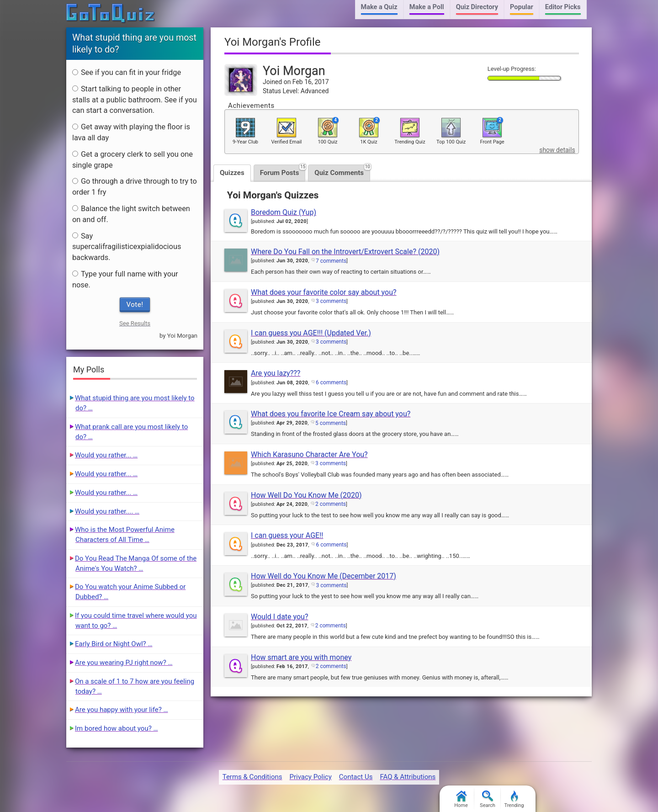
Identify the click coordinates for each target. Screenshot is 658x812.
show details (557, 150)
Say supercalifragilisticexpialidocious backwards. (127, 247)
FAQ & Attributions (408, 777)
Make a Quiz (379, 7)
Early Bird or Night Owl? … (114, 644)
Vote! (135, 304)
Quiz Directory (477, 7)
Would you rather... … (106, 455)
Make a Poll (427, 7)
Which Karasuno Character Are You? (309, 454)
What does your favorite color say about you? (324, 292)
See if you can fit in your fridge (127, 72)
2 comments (331, 504)
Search (488, 799)
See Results (135, 323)
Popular (522, 7)
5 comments (331, 423)
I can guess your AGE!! (287, 535)
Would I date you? (279, 617)
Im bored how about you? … (117, 728)
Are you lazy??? (276, 373)
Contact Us (356, 777)
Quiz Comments (342, 171)
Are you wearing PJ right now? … (124, 663)
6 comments (331, 382)
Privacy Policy (310, 777)
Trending (514, 799)
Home (461, 799)
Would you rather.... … (107, 511)
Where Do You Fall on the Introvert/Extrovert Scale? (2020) (345, 252)
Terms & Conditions (252, 777)
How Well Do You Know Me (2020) (306, 495)
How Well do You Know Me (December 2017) (324, 576)
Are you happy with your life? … (122, 710)
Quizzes (232, 173)
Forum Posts (283, 171)
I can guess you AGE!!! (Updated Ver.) (311, 333)
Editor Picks (563, 7)
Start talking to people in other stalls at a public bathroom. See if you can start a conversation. (135, 100)
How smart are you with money (301, 657)
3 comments (331, 301)
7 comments (331, 261)
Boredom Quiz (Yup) (284, 212)
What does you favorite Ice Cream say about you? (331, 414)
